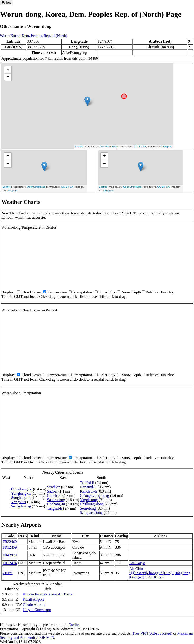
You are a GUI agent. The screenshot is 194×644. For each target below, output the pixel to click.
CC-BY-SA (140, 147)
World (5, 36)
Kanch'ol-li (88, 491)
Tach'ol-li (87, 483)
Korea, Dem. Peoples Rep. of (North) (39, 36)
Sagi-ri (52, 491)
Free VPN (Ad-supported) (152, 633)
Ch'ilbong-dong (92, 504)
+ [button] (8, 70)
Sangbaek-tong (91, 513)
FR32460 (10, 542)
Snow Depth (131, 292)
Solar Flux (107, 292)
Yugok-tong (89, 500)
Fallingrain (166, 147)
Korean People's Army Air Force (48, 594)
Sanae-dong (56, 500)
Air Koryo (137, 563)
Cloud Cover (31, 292)
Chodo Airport (34, 605)
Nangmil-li (88, 487)
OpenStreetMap (109, 147)
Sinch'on (53, 487)
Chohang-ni (56, 504)
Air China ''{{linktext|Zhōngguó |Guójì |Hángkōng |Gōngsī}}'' (160, 573)
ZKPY (8, 573)
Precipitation (83, 292)
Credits (74, 625)
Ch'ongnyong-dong (95, 495)
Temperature (57, 292)
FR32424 (10, 563)
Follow (7, 2)
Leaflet (79, 147)
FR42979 (10, 555)
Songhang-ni (21, 498)
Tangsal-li (55, 508)
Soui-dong (88, 508)
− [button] (8, 77)
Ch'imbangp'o (22, 489)
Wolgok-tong (21, 506)
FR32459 (10, 547)
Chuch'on (54, 495)
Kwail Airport (33, 599)
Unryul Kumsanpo (37, 610)
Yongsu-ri (19, 502)
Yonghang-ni (21, 493)
